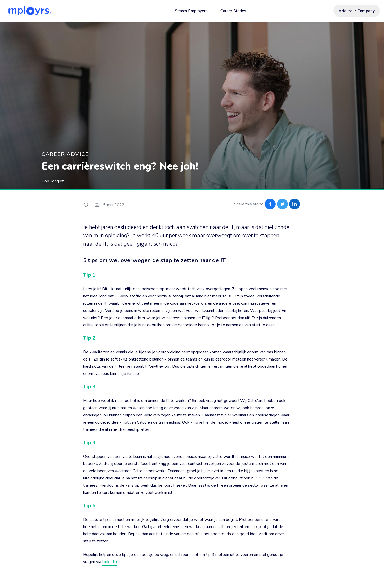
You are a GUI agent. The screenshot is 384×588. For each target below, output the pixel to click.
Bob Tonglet (53, 181)
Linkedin (109, 562)
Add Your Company (357, 11)
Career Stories (233, 11)
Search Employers (191, 11)
